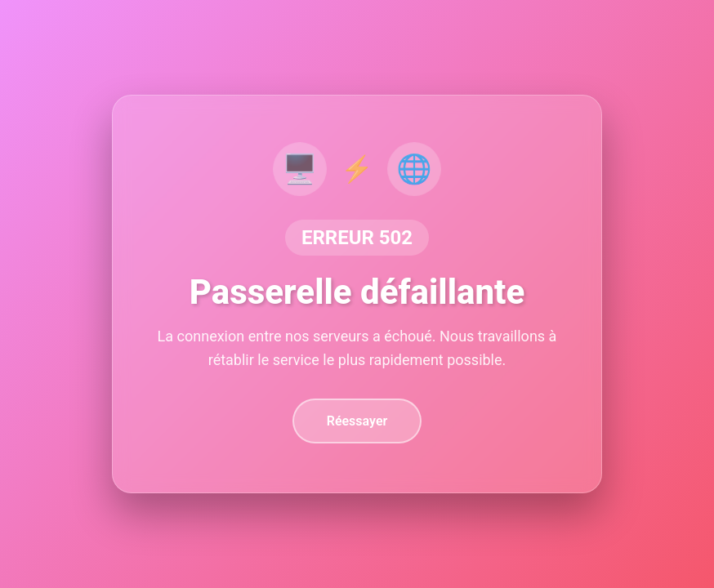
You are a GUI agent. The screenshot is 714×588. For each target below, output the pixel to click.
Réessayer (357, 421)
